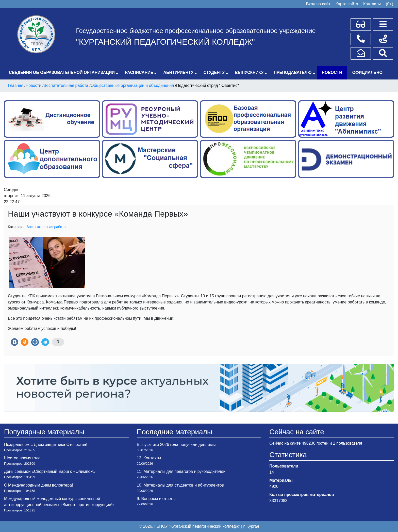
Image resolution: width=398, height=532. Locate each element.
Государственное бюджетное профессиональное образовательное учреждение (196, 31)
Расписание (139, 72)
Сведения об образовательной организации (62, 72)
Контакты (372, 4)
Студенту (214, 72)
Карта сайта (347, 4)
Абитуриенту (178, 72)
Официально (367, 72)
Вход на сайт (318, 4)
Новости (332, 72)
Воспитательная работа (46, 227)
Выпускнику (249, 72)
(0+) (389, 4)
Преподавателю (293, 72)
